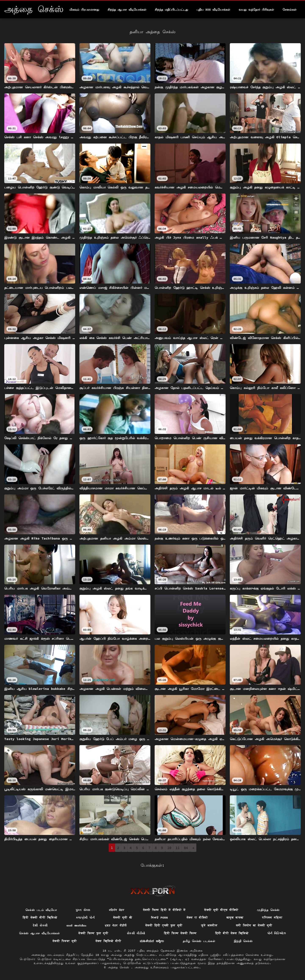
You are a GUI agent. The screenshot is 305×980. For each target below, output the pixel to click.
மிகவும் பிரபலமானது (84, 10)
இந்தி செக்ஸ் (243, 941)
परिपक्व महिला (272, 918)
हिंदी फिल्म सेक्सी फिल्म (180, 933)
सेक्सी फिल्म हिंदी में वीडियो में (164, 910)
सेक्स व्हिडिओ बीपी (108, 941)
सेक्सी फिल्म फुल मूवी (93, 933)
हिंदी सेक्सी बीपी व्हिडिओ (40, 918)
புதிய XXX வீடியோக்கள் (213, 10)
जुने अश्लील (209, 925)
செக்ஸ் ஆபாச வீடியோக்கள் (39, 933)
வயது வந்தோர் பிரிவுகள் (256, 10)
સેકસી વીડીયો (136, 933)
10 (169, 848)
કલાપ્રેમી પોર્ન (85, 918)
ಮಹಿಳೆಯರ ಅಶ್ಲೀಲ (152, 941)
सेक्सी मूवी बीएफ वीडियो (221, 910)
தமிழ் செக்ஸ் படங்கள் (199, 941)
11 (178, 848)
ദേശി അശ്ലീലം (76, 925)
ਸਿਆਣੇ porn (159, 918)
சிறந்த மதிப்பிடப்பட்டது (171, 10)
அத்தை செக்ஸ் (119, 967)
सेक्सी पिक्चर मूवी (65, 941)
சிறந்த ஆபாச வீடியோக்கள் (127, 10)
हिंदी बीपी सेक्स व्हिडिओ (232, 933)
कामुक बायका (235, 918)
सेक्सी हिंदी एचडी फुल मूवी (164, 925)
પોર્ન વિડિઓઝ (277, 933)
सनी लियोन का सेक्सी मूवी (254, 925)
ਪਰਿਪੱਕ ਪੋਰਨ (117, 910)
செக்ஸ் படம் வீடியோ (41, 910)
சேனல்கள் (290, 10)
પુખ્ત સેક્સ (83, 910)
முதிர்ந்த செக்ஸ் (268, 910)
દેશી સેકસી (40, 925)
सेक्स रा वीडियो (197, 918)
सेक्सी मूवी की (123, 918)
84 (186, 848)
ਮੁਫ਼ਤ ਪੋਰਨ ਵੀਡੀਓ (116, 925)
